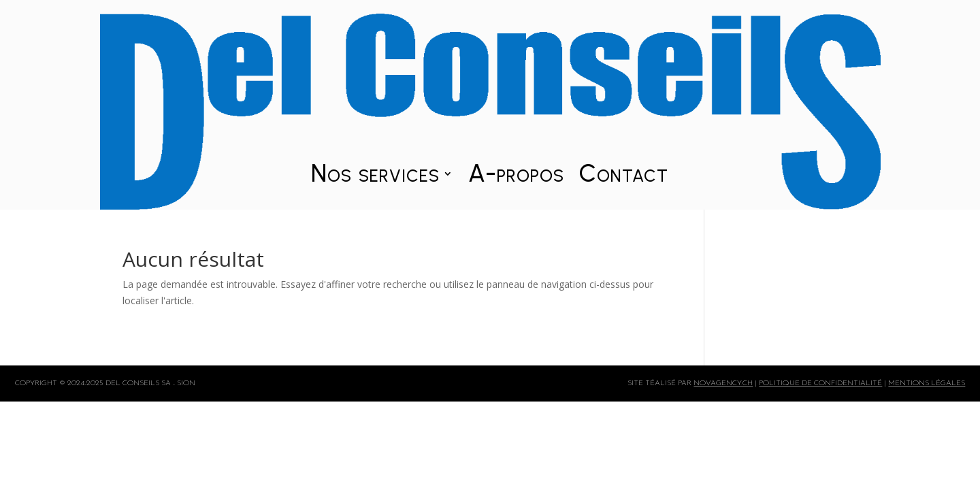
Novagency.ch (723, 383)
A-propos (516, 176)
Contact (624, 176)
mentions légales (927, 383)
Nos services (375, 176)
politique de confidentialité (820, 383)
